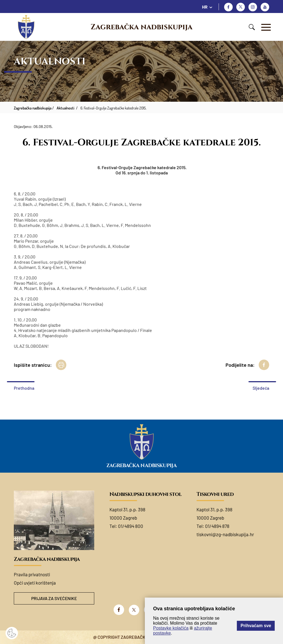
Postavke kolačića (171, 628)
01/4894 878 (217, 526)
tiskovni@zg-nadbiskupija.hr (225, 534)
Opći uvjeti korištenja (35, 583)
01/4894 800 (131, 526)
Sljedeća (261, 388)
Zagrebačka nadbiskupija (141, 27)
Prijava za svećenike (54, 599)
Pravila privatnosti (32, 574)
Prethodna (24, 388)
